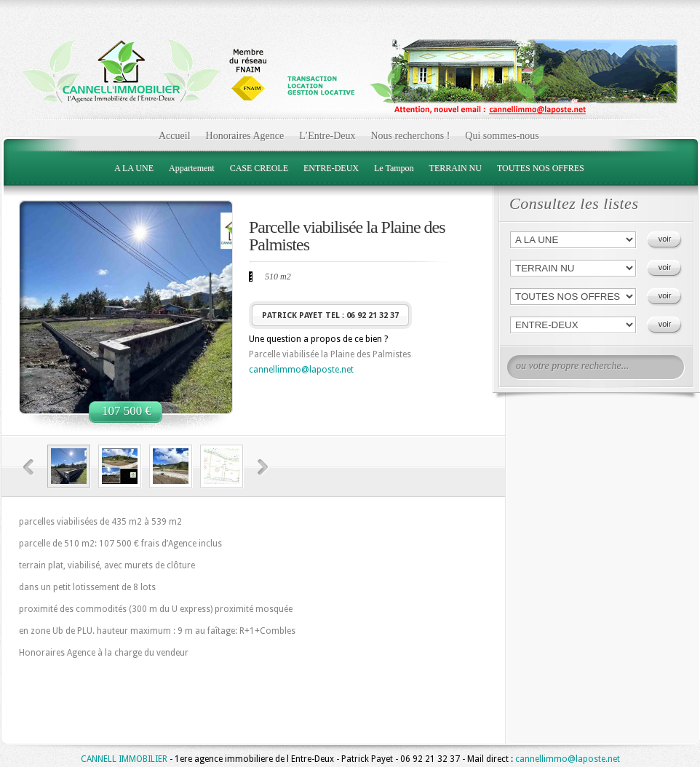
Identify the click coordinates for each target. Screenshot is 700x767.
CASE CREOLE (259, 168)
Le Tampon (394, 168)
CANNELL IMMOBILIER (124, 759)
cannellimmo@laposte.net (301, 370)
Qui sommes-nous (502, 136)
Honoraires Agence (245, 136)
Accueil (175, 136)
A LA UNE (134, 168)
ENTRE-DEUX (331, 168)
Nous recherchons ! (410, 136)
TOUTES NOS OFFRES (541, 168)
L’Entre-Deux (327, 136)
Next (263, 468)
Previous (29, 468)
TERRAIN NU (456, 168)
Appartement (192, 168)
